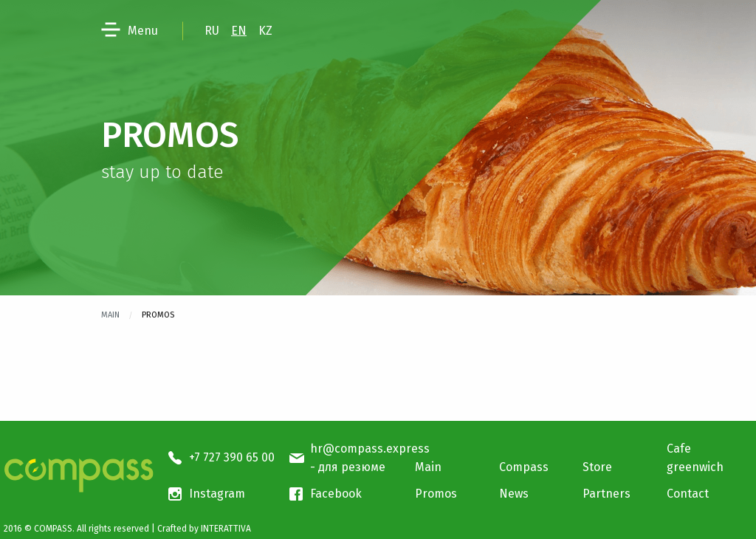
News (514, 494)
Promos (436, 494)
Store (597, 467)
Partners (606, 494)
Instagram (217, 494)
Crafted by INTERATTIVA (204, 529)
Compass (524, 467)
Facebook (336, 494)
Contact (688, 494)
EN (239, 31)
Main (110, 315)
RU (212, 31)
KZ (265, 31)
